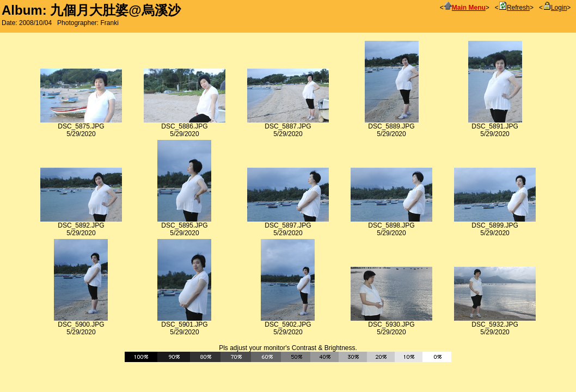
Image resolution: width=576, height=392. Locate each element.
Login (555, 8)
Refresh (514, 8)
